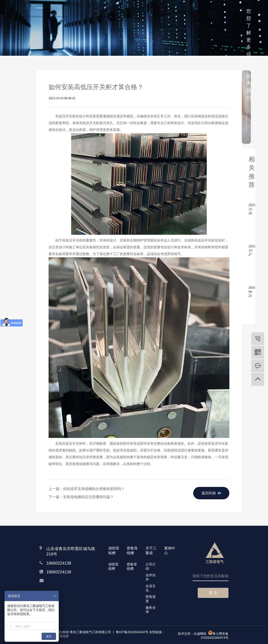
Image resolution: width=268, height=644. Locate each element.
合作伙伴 (151, 577)
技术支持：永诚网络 (192, 634)
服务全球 (151, 610)
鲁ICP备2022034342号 (132, 632)
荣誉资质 (151, 599)
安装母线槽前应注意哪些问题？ (88, 497)
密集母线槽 (132, 566)
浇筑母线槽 (113, 566)
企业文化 (151, 588)
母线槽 (64, 636)
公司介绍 (151, 566)
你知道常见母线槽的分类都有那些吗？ (94, 489)
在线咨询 (256, 122)
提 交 (213, 593)
